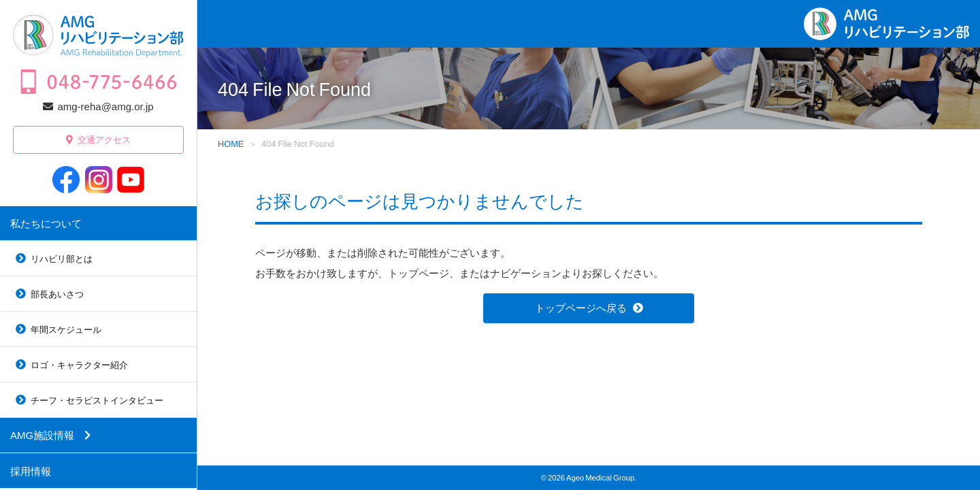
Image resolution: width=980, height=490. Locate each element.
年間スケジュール (66, 329)
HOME (231, 143)
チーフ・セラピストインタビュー (97, 400)
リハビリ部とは (62, 258)
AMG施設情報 (42, 435)
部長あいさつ (57, 294)
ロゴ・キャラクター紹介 (79, 364)
